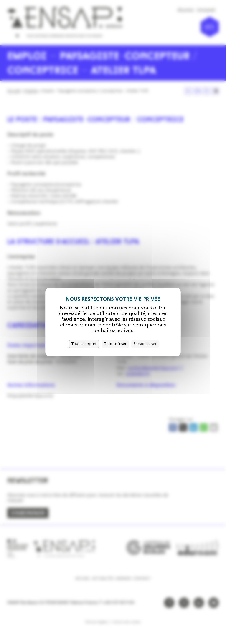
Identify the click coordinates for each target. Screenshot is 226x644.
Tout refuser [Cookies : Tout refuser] (115, 344)
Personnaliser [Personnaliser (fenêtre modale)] (145, 344)
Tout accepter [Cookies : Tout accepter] (84, 344)
